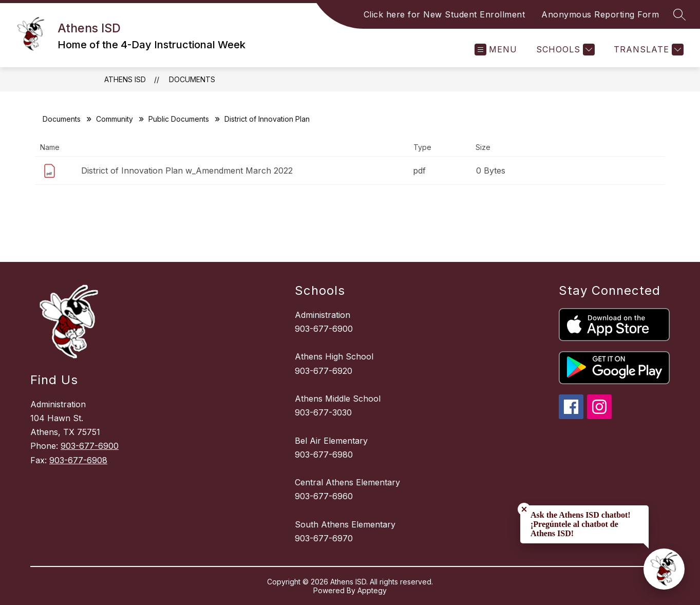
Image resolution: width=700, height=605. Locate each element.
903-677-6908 (78, 460)
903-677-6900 (90, 446)
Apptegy (372, 590)
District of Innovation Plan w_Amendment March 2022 (187, 171)
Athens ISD (125, 79)
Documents (192, 79)
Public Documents (179, 119)
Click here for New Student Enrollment (444, 14)
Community (115, 119)
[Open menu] (496, 50)
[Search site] (679, 14)
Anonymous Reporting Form (600, 14)
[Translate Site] (647, 50)
